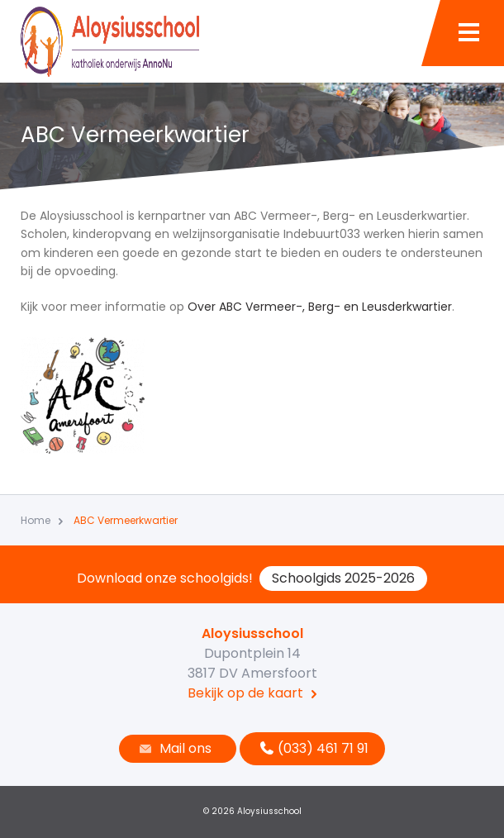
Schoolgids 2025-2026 (343, 578)
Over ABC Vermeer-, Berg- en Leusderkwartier (320, 307)
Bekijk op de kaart (245, 693)
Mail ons (174, 748)
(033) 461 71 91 (312, 748)
